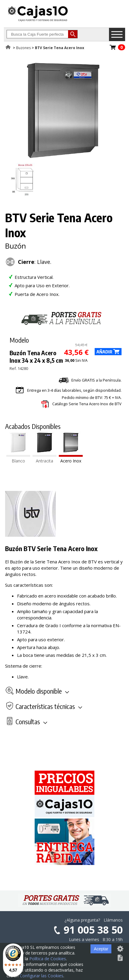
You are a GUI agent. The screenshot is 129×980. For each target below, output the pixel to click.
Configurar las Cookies (42, 976)
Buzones (23, 48)
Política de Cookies (48, 959)
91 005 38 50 (93, 930)
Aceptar (101, 949)
